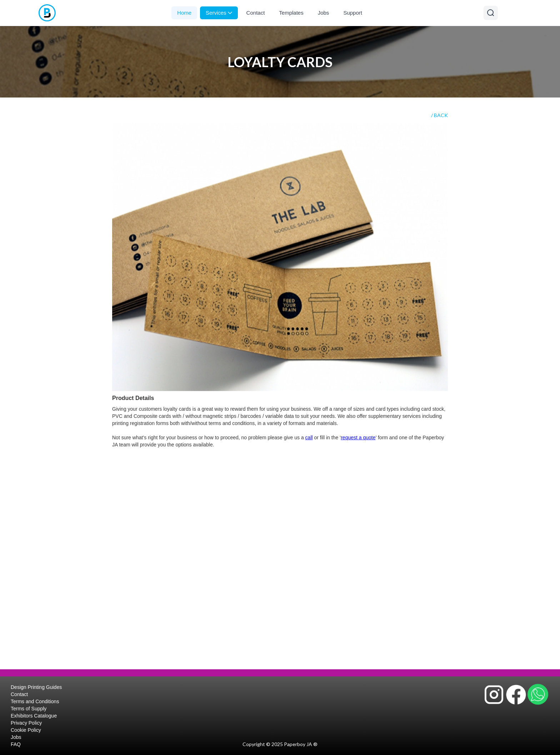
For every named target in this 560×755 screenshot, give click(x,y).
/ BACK (439, 115)
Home (184, 13)
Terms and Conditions (35, 701)
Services (219, 13)
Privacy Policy (26, 723)
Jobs (324, 13)
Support (353, 13)
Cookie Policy (26, 730)
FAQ (16, 744)
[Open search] (491, 13)
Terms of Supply (29, 709)
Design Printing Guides (36, 687)
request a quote (358, 437)
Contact (256, 13)
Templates (291, 13)
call (309, 437)
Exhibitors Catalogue (34, 716)
